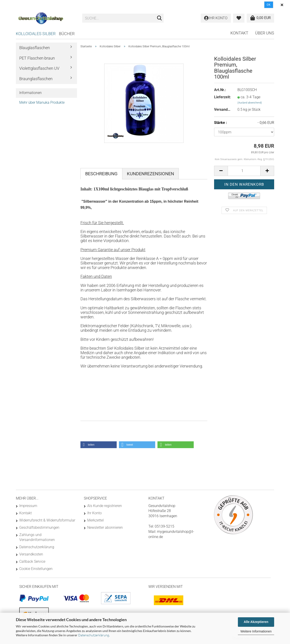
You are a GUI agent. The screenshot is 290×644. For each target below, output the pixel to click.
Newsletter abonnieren (105, 527)
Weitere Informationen (256, 631)
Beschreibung (101, 174)
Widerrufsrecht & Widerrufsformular (47, 520)
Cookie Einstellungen (36, 569)
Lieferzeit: (222, 97)
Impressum (28, 506)
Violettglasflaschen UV (39, 68)
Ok (269, 5)
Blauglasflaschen (35, 48)
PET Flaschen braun (37, 58)
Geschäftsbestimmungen (39, 527)
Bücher (67, 34)
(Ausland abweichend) (250, 103)
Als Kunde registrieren (105, 506)
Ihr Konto (94, 513)
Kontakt (239, 33)
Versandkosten (31, 554)
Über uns (265, 33)
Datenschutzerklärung (94, 635)
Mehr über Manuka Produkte (42, 102)
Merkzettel (95, 520)
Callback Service (32, 561)
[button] (99, 445)
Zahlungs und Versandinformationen (37, 537)
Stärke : (244, 123)
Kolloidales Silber (36, 34)
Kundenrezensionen (150, 174)
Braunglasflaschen (36, 79)
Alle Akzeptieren (256, 622)
